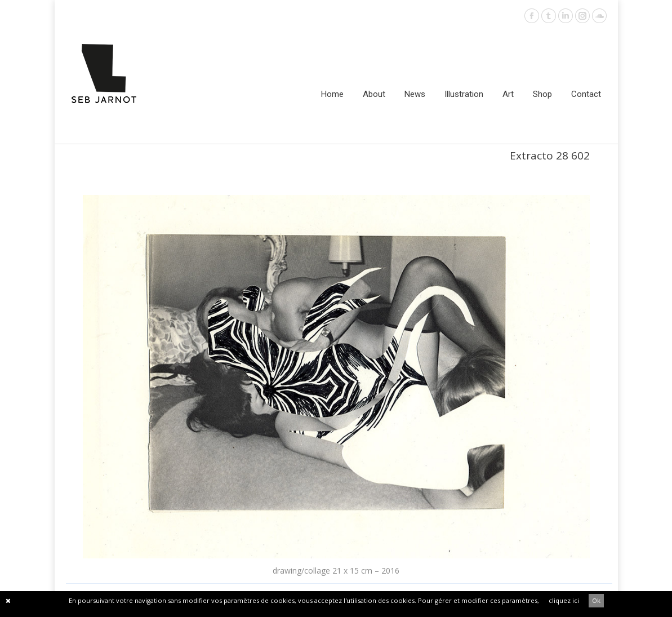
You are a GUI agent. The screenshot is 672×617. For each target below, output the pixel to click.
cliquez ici (564, 600)
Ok (596, 600)
